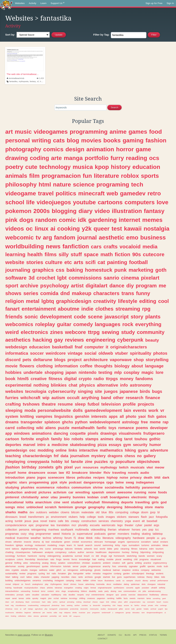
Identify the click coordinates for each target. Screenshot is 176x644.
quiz (117, 595)
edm (151, 549)
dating (126, 584)
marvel (29, 445)
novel (44, 521)
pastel (148, 525)
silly (64, 254)
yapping (55, 577)
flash (144, 517)
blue (104, 512)
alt (143, 521)
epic (31, 525)
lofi (70, 616)
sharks (11, 512)
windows (22, 433)
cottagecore (119, 613)
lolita (29, 502)
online (61, 450)
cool (164, 301)
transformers (36, 517)
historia (66, 534)
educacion (40, 347)
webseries (156, 570)
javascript (117, 317)
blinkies (59, 385)
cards (118, 581)
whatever (124, 529)
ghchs (68, 422)
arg (47, 237)
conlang (118, 574)
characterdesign (37, 456)
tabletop (158, 534)
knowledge (85, 559)
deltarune (43, 360)
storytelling (157, 360)
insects (28, 542)
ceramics (37, 581)
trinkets (78, 549)
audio (145, 473)
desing (113, 591)
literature (106, 176)
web (112, 193)
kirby (118, 545)
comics (53, 149)
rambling (111, 598)
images (110, 517)
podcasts (100, 534)
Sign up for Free (154, 3)
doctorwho (84, 609)
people (151, 538)
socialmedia (114, 487)
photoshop (56, 605)
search (89, 545)
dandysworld (112, 609)
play (47, 584)
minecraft (91, 193)
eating (101, 559)
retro (154, 193)
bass (63, 605)
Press (143, 635)
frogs (59, 559)
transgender (31, 422)
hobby (57, 462)
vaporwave (121, 360)
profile (129, 404)
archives (89, 577)
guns (119, 577)
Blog (128, 635)
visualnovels (130, 433)
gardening (103, 220)
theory (150, 577)
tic (132, 605)
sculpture (10, 559)
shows (13, 293)
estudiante (57, 542)
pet (44, 613)
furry (117, 158)
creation (116, 563)
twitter (86, 581)
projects (146, 404)
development (56, 317)
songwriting (106, 605)
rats (52, 559)
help (82, 517)
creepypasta (38, 462)
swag (130, 482)
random (46, 220)
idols (144, 584)
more (16, 609)
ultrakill (154, 588)
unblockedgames (22, 581)
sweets (133, 598)
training (8, 588)
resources (91, 467)
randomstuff (106, 613)
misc (21, 507)
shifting (82, 598)
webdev (54, 512)
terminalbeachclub (16, 78)
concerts (130, 588)
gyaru (143, 450)
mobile (110, 559)
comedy (83, 324)
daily (49, 602)
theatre (49, 404)
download (87, 602)
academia (68, 556)
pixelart (150, 278)
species (151, 566)
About (101, 635)
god (164, 502)
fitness (55, 379)
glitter (121, 609)
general (9, 563)
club (114, 605)
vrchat (56, 598)
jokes (120, 602)
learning (15, 254)
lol (67, 462)
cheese (95, 602)
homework (119, 556)
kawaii (133, 228)
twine (120, 482)
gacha (130, 563)
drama (36, 542)
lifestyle (128, 301)
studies (103, 609)
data (64, 456)
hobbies (13, 372)
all (122, 416)
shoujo (144, 605)
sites (7, 570)
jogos (41, 477)
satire (28, 595)
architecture (96, 360)
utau (54, 497)
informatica (17, 353)
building (9, 581)
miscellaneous (21, 605)
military (114, 602)
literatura (108, 538)
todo (133, 609)
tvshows (31, 404)
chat (73, 385)
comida (49, 293)
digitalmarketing (29, 549)
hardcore (32, 556)
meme (155, 422)
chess (130, 456)
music (23, 132)
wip (46, 398)
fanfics (137, 605)
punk (120, 270)
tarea (149, 598)
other (118, 398)
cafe (61, 521)
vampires (44, 416)
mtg (12, 605)
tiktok (89, 538)
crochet (46, 278)
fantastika (13, 81)
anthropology (86, 570)
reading (136, 158)
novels (133, 473)
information (66, 366)
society (21, 566)
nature (62, 184)
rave (143, 613)
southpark (67, 529)
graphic (11, 482)
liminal (93, 588)
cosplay (132, 372)
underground (45, 605)
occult (73, 398)
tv (38, 237)
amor (45, 497)
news (53, 246)
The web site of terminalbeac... (23, 74)
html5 (23, 379)
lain (127, 410)
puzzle (64, 428)
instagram (59, 581)
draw (81, 538)
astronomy (141, 385)
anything (90, 398)
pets (27, 360)
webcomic (19, 237)
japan (71, 372)
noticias (141, 577)
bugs (157, 391)
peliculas (84, 477)
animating (71, 602)
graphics (43, 270)
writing (41, 140)
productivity (74, 609)
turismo (145, 545)
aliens (51, 428)
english (43, 439)
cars (96, 247)
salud (155, 542)
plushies (28, 487)
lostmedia (100, 584)
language (154, 366)
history (121, 167)
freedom (10, 545)
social (91, 353)
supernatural (85, 534)
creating (78, 588)
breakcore (80, 473)
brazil (87, 556)
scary (159, 556)
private (150, 605)
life (30, 202)
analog (45, 563)
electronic (139, 497)
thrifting (18, 563)
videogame (21, 193)
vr (162, 410)
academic (96, 563)
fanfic (102, 428)
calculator (45, 595)
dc (158, 538)
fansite (77, 462)
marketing (141, 270)
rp (112, 462)
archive (29, 286)
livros (74, 559)
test (117, 228)
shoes (8, 542)
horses (136, 529)
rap (166, 422)
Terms (163, 635)
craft (104, 497)
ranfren (77, 605)
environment (59, 517)
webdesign (16, 347)
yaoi (142, 416)
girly (164, 538)
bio (67, 439)
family (56, 439)
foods (162, 492)
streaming (128, 309)
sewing (110, 332)
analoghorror (38, 584)
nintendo (88, 372)
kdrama (143, 549)
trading (136, 534)
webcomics (19, 324)
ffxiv (107, 473)
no (139, 456)
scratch (51, 507)
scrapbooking (73, 591)
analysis (49, 552)
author (81, 552)
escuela (95, 525)
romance (126, 428)
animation (100, 149)
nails (54, 574)
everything (148, 324)
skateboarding (83, 445)
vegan (102, 602)
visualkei (36, 595)
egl (110, 556)
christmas (9, 609)
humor (155, 445)
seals (100, 591)
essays (115, 445)
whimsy (58, 538)
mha (156, 605)
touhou (141, 439)
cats (59, 140)
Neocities (10, 635)
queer (102, 228)
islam (7, 602)
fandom (65, 237)
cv (93, 556)
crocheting (48, 581)
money (127, 379)
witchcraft (30, 398)
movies (91, 140)
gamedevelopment (103, 410)
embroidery (10, 595)
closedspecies (23, 552)
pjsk (54, 482)
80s (111, 512)
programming (89, 132)
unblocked (35, 507)
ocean (52, 473)
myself (10, 473)
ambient (107, 563)
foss (114, 566)
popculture (125, 462)
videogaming (54, 556)
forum (68, 538)
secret (127, 609)
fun (87, 176)
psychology (55, 286)
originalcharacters (129, 347)
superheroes (130, 577)
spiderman (135, 584)
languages (108, 324)
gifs (59, 467)
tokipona (67, 613)
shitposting (158, 552)
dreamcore (37, 473)
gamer (112, 534)
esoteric (160, 574)
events (140, 410)
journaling (18, 270)
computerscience (16, 525)
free (144, 422)
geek (164, 598)
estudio (24, 570)
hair (94, 559)
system (12, 416)
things (154, 497)
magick (43, 598)
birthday (29, 467)
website (15, 262)
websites (14, 391)
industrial (161, 584)
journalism (80, 456)
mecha (49, 613)
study (128, 332)
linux (42, 228)
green (67, 542)
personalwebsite (54, 410)
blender (95, 473)
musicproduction (31, 588)
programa (144, 559)
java (36, 521)
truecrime (23, 538)
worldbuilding (24, 246)
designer (110, 595)
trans (128, 293)
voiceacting (25, 591)
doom (145, 512)
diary (85, 211)
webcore (75, 332)
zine (89, 462)
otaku (36, 577)
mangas (33, 570)
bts (67, 521)
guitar (64, 324)
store (149, 507)
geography (96, 507)
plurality (83, 525)
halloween (38, 552)
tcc (157, 529)
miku (98, 538)
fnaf (79, 347)
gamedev (133, 193)
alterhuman (11, 566)
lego (120, 525)
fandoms (144, 379)
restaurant (40, 545)
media (150, 247)
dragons (115, 456)
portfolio (97, 158)
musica (83, 167)
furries (12, 398)
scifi (90, 262)
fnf (56, 456)
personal (18, 140)
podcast (75, 482)
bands (142, 556)
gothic (155, 439)
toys (112, 428)
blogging (64, 211)
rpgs (110, 482)
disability (92, 591)
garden (127, 574)
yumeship (53, 616)
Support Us (58, 3)
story (137, 317)
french (28, 584)
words (65, 616)
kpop (102, 167)
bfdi (157, 477)
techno (47, 538)
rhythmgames (56, 584)
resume (65, 404)
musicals (138, 467)
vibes (30, 616)
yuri (78, 467)
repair (8, 598)
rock (128, 324)
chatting (9, 552)
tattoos (16, 549)
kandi (80, 545)
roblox (130, 176)
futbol (93, 404)
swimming (108, 545)
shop (139, 360)
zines (56, 332)
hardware (139, 538)
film (34, 176)
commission (36, 602)
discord (13, 360)
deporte (127, 502)
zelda (28, 598)
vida (65, 595)
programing (113, 184)
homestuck (99, 270)
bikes (157, 577)
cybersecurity (62, 391)
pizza (102, 445)
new (120, 591)
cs (123, 581)
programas (12, 534)
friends (14, 317)
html (45, 184)
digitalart (96, 286)
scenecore (56, 477)
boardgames (120, 497)
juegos (111, 391)
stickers (122, 517)
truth (166, 566)
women (151, 556)
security (140, 445)
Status (153, 635)
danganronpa (94, 482)
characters (106, 293)
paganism (101, 598)
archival (153, 609)
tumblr (19, 521)
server (75, 566)
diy (130, 286)
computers (140, 202)
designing (115, 507)
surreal (78, 556)
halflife (119, 598)
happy (120, 605)
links (73, 450)
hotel (7, 605)
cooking (69, 228)
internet (129, 220)
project (74, 360)
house (81, 584)
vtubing (79, 602)
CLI (120, 635)
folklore (84, 591)
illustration (127, 211)
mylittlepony (56, 595)
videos (15, 228)
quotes (45, 566)
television (111, 404)
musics (166, 602)
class (74, 577)
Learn (43, 3)
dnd (65, 293)
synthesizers (119, 588)
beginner (28, 613)
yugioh (160, 609)
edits (55, 613)
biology (122, 366)
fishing (135, 552)
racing (42, 556)
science (84, 184)
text (96, 549)
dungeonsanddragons (154, 613)
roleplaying (15, 462)
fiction (123, 254)
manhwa (53, 529)
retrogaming (39, 529)
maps (62, 545)
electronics (34, 332)
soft (124, 563)
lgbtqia (19, 545)
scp (144, 602)
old (98, 512)
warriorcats (108, 525)
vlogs (64, 591)
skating (146, 534)
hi (75, 545)
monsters (123, 534)
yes (144, 529)
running (140, 492)
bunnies (79, 497)
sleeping (14, 410)
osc (32, 450)
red (60, 616)
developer (159, 428)
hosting (13, 616)
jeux (89, 613)
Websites (20, 3)
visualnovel (156, 559)
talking (15, 577)
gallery (150, 456)
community (151, 332)
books (112, 140)
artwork (88, 549)
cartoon (12, 439)
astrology (130, 422)
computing (122, 512)
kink (108, 602)
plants (153, 317)
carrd (10, 428)
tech (137, 184)
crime (93, 581)
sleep (80, 404)
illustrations (109, 581)
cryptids (15, 570)
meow (160, 467)
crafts (111, 247)
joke (50, 598)
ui (165, 613)
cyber (139, 525)
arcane (126, 605)
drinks (75, 613)
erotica (136, 570)
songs (10, 507)
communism (81, 487)
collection (11, 529)
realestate (88, 512)
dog (119, 439)
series (31, 293)
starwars (134, 517)
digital (70, 379)
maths (23, 512)
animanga (58, 549)
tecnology (73, 598)
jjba (70, 574)
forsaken (62, 574)
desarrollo (97, 605)
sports (150, 176)
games (138, 132)
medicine (60, 445)
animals (16, 176)
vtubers (73, 517)
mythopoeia (24, 81)
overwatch (151, 602)
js (74, 534)
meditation (117, 584)
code (80, 317)
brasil (23, 517)
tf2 (68, 473)
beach (159, 602)
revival (8, 584)
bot (48, 574)
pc (47, 517)
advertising (90, 584)
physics (87, 385)
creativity (105, 301)
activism (60, 492)
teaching (13, 456)
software (16, 278)
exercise (132, 595)
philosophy (21, 184)
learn (69, 545)
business (153, 237)
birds (145, 391)
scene (95, 317)
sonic (31, 317)
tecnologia (36, 391)
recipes (99, 477)
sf (38, 81)
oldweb (106, 353)
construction (89, 521)
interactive (89, 450)
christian (86, 563)
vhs (41, 549)
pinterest (12, 497)
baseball (152, 521)
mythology (109, 467)
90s (137, 254)
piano (31, 477)
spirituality (141, 353)
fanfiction (76, 246)
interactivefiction (12, 591)
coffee (86, 366)
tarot (128, 439)
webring (70, 605)
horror (42, 81)
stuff (76, 254)
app (9, 433)
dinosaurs (11, 517)
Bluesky (49, 635)
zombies (85, 605)
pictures (45, 492)
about (137, 366)
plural (118, 559)
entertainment (39, 309)
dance (117, 286)
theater (129, 525)
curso (48, 549)
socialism (146, 542)
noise (124, 477)
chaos (42, 588)
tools (101, 517)
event (136, 521)
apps (113, 416)
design (75, 149)
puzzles (101, 462)
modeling (52, 545)
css (60, 270)
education (146, 167)
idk (82, 220)
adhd (126, 602)
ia (90, 605)
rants (80, 577)
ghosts (97, 570)
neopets (80, 595)
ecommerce (45, 487)
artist (77, 286)
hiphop (112, 477)
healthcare (101, 552)
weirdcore (56, 353)
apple (137, 588)
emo (132, 237)
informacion (56, 566)
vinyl (88, 595)
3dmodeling (134, 507)
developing (20, 602)
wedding (128, 559)
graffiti (143, 566)
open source (24, 635)
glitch (59, 570)
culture (54, 262)
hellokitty (133, 487)
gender (139, 609)
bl (159, 512)
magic (148, 372)
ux (64, 570)
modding (46, 450)
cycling (42, 574)
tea (53, 525)
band (106, 398)
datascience (143, 595)
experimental (18, 385)
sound (97, 545)
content (50, 591)
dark (166, 477)
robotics (63, 487)
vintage (75, 353)
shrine (98, 487)
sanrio (111, 278)
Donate (112, 635)
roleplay (45, 324)
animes (107, 439)
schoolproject (138, 574)
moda (30, 410)
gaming (133, 140)
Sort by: (10, 35)
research (134, 398)
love (163, 202)
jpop (153, 512)
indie (87, 309)
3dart (8, 577)
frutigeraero (154, 433)
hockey (126, 552)
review (22, 574)
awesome (125, 492)
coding (39, 158)
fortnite (28, 439)
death (148, 477)
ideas (165, 545)
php (46, 609)
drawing (16, 158)
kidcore (69, 549)
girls (155, 502)
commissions (85, 278)
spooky (35, 598)
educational (14, 502)
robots (77, 439)
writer (88, 574)
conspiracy (61, 552)
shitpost (16, 584)
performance (163, 581)
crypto (85, 379)
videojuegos (54, 202)
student (77, 502)
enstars (164, 542)
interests (99, 416)
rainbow (64, 598)
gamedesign (16, 450)
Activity (32, 3)
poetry (14, 167)
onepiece (126, 570)
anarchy (106, 566)
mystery (98, 456)
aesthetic (112, 237)
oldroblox (19, 613)
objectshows (148, 462)
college (91, 517)
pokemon (18, 211)
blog (73, 140)
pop (151, 529)
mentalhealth (83, 428)
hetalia (146, 609)
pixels (93, 433)
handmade (18, 588)
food (156, 132)
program (146, 286)
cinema (130, 278)
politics (66, 193)
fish (151, 416)
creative (39, 379)
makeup (82, 293)
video (102, 211)
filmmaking (110, 502)
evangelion (68, 588)
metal (33, 301)
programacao (94, 566)
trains (52, 521)
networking (35, 563)
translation (63, 525)
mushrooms (9, 613)
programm (96, 613)
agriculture (39, 609)
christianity (30, 497)
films (51, 254)
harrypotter (79, 574)
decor (109, 584)
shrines (73, 584)
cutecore (154, 254)
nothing (41, 385)
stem (7, 616)
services (104, 521)
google (98, 577)
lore (160, 372)
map (61, 613)
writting (138, 563)
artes (26, 563)
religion (15, 301)
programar (42, 525)
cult (12, 602)
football (138, 262)
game (143, 149)
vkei (150, 467)
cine (57, 502)
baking (75, 270)
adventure (159, 450)
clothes (104, 309)
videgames (77, 616)
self (25, 609)
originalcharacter (105, 588)
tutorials (67, 566)
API (135, 635)
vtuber (121, 353)
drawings (108, 433)
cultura (72, 552)
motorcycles (94, 609)
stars (23, 482)
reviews (74, 340)
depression (114, 552)
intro (41, 445)
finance (153, 398)
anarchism (43, 502)
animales (156, 545)
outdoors (42, 512)
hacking (42, 340)
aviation (62, 563)
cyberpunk (130, 340)
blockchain (43, 559)
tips (166, 609)
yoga (128, 521)
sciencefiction (74, 563)
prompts (20, 595)
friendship (30, 559)
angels (121, 542)
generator (44, 616)
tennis (67, 559)
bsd (48, 542)
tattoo (29, 577)
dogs (26, 220)
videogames (51, 132)
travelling (142, 502)
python (81, 422)
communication (130, 591)
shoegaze (152, 584)
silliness (164, 595)
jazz (151, 517)
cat (101, 262)
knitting (27, 416)
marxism (141, 598)
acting (9, 521)
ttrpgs (112, 379)
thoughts (104, 366)
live (114, 577)
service (90, 552)
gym (127, 445)
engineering (101, 340)
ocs (154, 158)
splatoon (52, 422)
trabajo (30, 609)
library (53, 563)
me (162, 286)
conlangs (163, 605)
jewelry (65, 497)
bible (110, 549)
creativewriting (33, 605)
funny (143, 293)
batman (116, 570)
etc (68, 262)
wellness (43, 570)
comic (67, 220)
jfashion (12, 467)
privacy (136, 477)
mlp (118, 372)
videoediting (98, 529)
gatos (161, 416)
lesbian (93, 497)
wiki (40, 428)
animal (153, 581)
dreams (12, 422)
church (138, 581)
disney (145, 581)
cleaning (125, 549)
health (35, 254)
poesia (124, 595)
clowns (65, 512)
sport (12, 286)
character (45, 577)
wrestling (83, 492)
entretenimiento (98, 595)
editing (148, 301)
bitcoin (75, 512)
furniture (21, 556)
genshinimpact (33, 566)
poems (142, 428)
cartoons (110, 202)
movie (11, 366)
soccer (37, 353)
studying (12, 487)
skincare (98, 542)
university (122, 566)
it (107, 347)
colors (20, 559)
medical (10, 538)
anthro (55, 602)
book (10, 379)
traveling (119, 473)
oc (29, 228)
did (97, 556)
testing (105, 372)
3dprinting (145, 552)
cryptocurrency (160, 563)
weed (56, 534)
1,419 (40, 78)
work (153, 410)
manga (73, 158)
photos (160, 353)
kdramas (58, 588)
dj (43, 542)
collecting (26, 428)
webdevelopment (105, 422)
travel (46, 193)
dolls (78, 410)
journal (87, 237)
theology (150, 574)
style (63, 482)
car (71, 492)
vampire (130, 581)
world (102, 549)
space (91, 254)
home (22, 473)
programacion (61, 176)
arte (56, 158)
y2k (87, 228)
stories (35, 262)
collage (135, 512)
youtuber (145, 588)
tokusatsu (136, 613)
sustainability (11, 574)
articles (50, 588)
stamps (92, 439)
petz (116, 549)
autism (58, 398)
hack (44, 602)
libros (71, 477)
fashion (156, 140)
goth (161, 270)
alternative (108, 385)
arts (79, 262)
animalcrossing (154, 591)
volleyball (92, 502)
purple (83, 566)
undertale (33, 372)
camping (70, 581)
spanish (98, 492)
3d (32, 278)
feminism (66, 507)
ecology (29, 545)
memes (152, 220)
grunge (81, 507)
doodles (72, 595)
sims (58, 591)
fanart (12, 309)
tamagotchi (53, 609)
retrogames (73, 570)
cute (31, 167)
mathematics (111, 450)
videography (123, 538)
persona (24, 529)
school (15, 202)
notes (78, 581)
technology (55, 167)
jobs (144, 591)
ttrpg (94, 332)
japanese (129, 391)
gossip (128, 613)
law (61, 473)
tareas (21, 598)
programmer (43, 534)
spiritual (62, 602)
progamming (39, 482)
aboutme (69, 309)
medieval (107, 570)
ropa (124, 545)
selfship (162, 588)
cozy (24, 534)
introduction (15, 477)
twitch (124, 467)
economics (87, 542)
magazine (107, 574)
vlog (31, 534)
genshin (82, 416)
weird (12, 332)
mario (159, 507)
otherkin (18, 542)
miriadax (97, 574)
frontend (36, 591)
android (30, 492)
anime (118, 132)
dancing (61, 433)
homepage (110, 542)
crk (139, 591)
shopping (54, 372)
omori (111, 492)
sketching (132, 556)
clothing (44, 366)
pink (11, 220)
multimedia (82, 529)
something (156, 598)
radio (99, 379)
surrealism (134, 545)
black (27, 602)
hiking (130, 450)
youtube (84, 202)
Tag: (101, 35)
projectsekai (64, 609)
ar (21, 609)
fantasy (33, 81)
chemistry (117, 521)
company (145, 570)
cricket (76, 542)
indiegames (145, 482)
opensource (133, 542)
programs (32, 574)
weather (36, 538)
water (52, 570)
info (124, 385)
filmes (134, 549)
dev (32, 512)
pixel (68, 467)
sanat (14, 598)
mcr (74, 525)
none (152, 492)
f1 (75, 538)
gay (58, 340)
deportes (13, 445)
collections (22, 616)
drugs (104, 556)
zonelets (46, 467)
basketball (62, 347)
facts (126, 598)
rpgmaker (133, 566)
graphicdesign (74, 301)
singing (85, 391)
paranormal (151, 487)
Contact (103, 639)
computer (94, 347)
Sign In (170, 3)
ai (53, 228)
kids (163, 577)
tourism (160, 549)
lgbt (62, 278)
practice (147, 563)
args (156, 525)
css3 (22, 577)
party (107, 591)
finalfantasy (154, 595)
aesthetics (18, 340)
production (14, 492)
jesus (28, 521)
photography (23, 149)
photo (131, 416)
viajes (86, 588)
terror (43, 591)
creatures (91, 598)
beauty (152, 340)
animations (42, 433)
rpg (146, 309)
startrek (106, 577)
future (100, 581)
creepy (75, 521)
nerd (8, 549)
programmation (135, 602)
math (107, 254)
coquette (78, 433)
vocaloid (130, 247)
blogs (60, 360)
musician (82, 613)
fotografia (162, 517)
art (9, 132)
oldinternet (37, 613)
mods (159, 566)
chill (136, 559)
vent (66, 502)
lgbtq (48, 301)
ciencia (36, 616)
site (98, 391)
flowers (27, 366)
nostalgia (156, 228)
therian (112, 529)
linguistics (64, 416)
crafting (13, 404)
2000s (42, 211)
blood (66, 584)
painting (117, 262)
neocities (65, 577)
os (22, 584)
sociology (10, 556)
